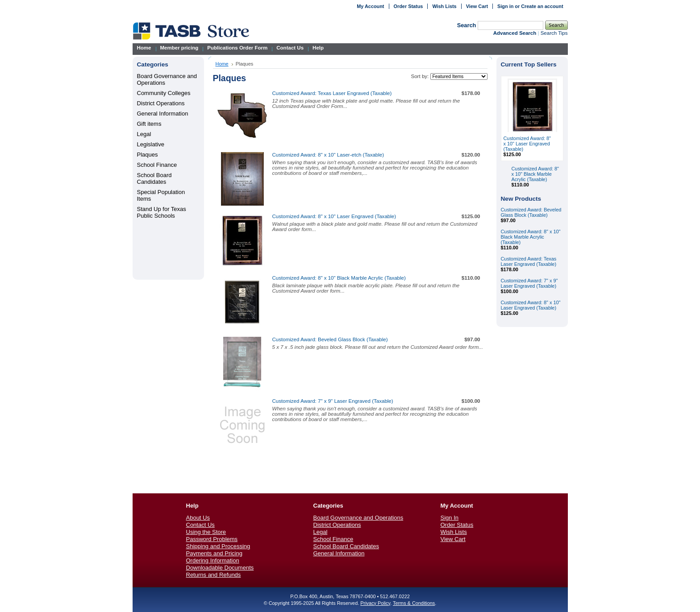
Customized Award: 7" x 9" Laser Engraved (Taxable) (333, 401)
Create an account (542, 6)
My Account (370, 6)
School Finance (157, 165)
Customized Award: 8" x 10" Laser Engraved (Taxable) (334, 216)
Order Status (408, 6)
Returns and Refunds (214, 575)
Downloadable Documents (220, 568)
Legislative (151, 144)
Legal (144, 134)
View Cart (477, 6)
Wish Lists (444, 6)
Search (467, 25)
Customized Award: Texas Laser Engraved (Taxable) (332, 93)
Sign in (505, 6)
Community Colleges (164, 93)
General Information (163, 114)
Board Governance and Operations (358, 518)
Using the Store (206, 532)
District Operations (161, 103)
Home (222, 64)
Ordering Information (213, 560)
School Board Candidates (154, 178)
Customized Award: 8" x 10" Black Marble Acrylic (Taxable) (339, 278)
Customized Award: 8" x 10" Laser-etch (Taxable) (328, 155)
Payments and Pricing (214, 553)
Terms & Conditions (414, 603)
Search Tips (554, 33)
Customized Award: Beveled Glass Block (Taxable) (330, 339)
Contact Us (200, 525)
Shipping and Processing (218, 546)
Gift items (149, 124)
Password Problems (212, 539)
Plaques (148, 155)
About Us (198, 518)
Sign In (450, 518)
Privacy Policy (375, 603)
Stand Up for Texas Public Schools (162, 212)
